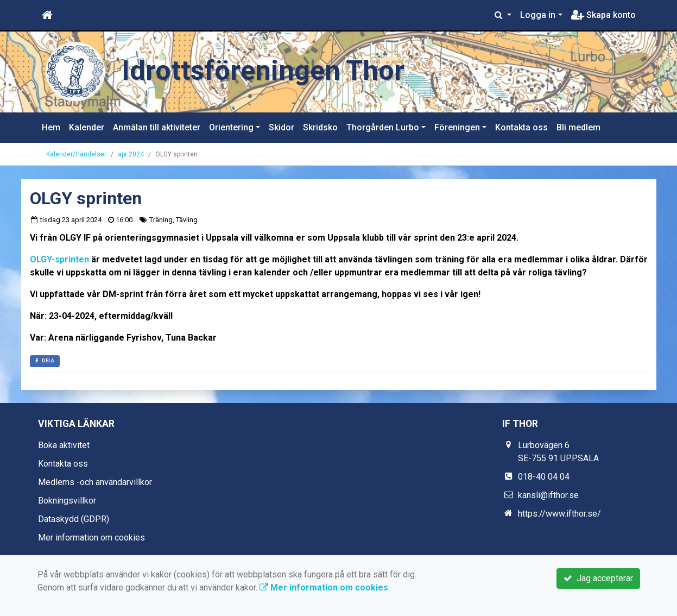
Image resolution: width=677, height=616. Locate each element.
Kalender (87, 127)
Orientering (231, 127)
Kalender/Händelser (76, 154)
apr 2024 (131, 154)
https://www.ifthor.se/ (559, 514)
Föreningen (457, 127)
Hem (51, 127)
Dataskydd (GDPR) (74, 519)
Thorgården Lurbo (383, 127)
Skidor (281, 127)
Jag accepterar (598, 578)
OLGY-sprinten (59, 259)
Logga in (538, 15)
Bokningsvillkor (67, 501)
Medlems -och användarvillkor (95, 482)
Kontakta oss (521, 127)
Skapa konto (603, 15)
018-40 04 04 (544, 477)
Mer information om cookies (91, 538)
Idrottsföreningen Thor (263, 71)
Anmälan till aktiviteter (157, 127)
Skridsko (320, 127)
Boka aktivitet (64, 445)
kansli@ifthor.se (548, 495)
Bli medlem (578, 127)
